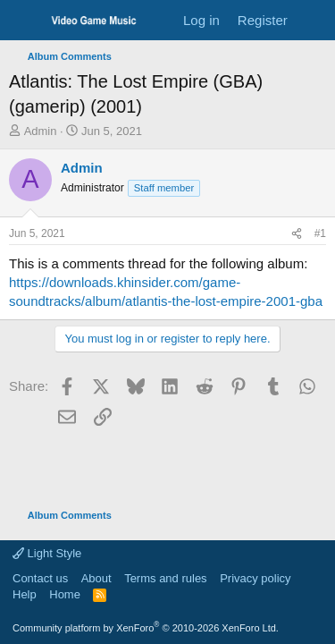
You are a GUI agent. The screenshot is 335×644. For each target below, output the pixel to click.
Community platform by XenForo (146, 628)
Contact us (40, 578)
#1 (320, 233)
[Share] (297, 234)
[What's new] (314, 20)
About (96, 578)
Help (25, 594)
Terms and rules (165, 578)
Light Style (47, 553)
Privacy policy (255, 578)
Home (65, 594)
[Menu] (25, 21)
